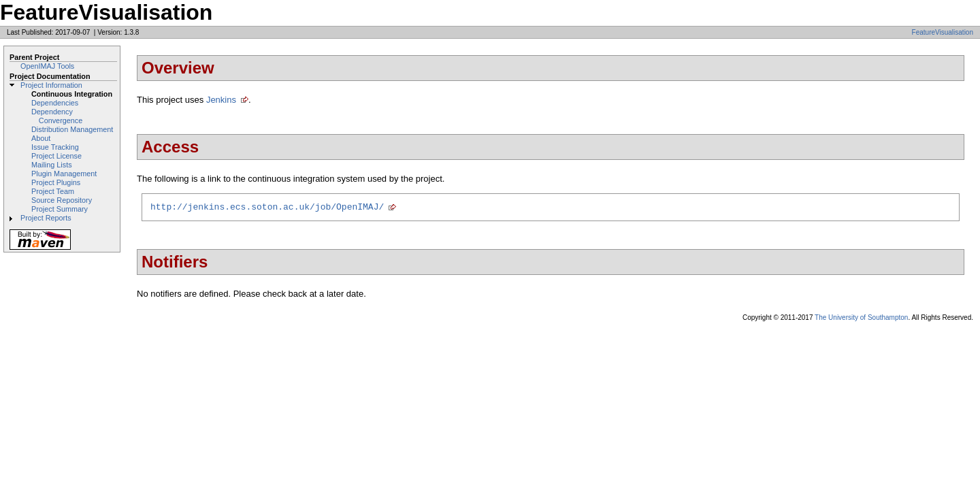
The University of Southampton (861, 320)
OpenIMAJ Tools (47, 66)
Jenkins (221, 100)
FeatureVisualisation (943, 32)
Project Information (51, 85)
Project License (56, 156)
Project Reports (46, 218)
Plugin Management (64, 174)
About (41, 138)
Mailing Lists (52, 165)
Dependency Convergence (57, 116)
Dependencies (55, 103)
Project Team (53, 191)
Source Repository (62, 200)
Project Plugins (56, 182)
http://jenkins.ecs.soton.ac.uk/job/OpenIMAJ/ (267, 208)
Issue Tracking (55, 147)
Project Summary (60, 209)
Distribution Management (72, 129)
